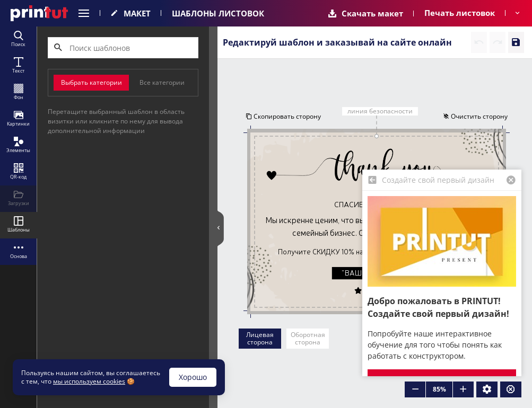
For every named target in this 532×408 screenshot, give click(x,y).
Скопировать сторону (283, 116)
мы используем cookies (89, 381)
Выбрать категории (91, 82)
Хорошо (193, 377)
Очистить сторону (475, 116)
